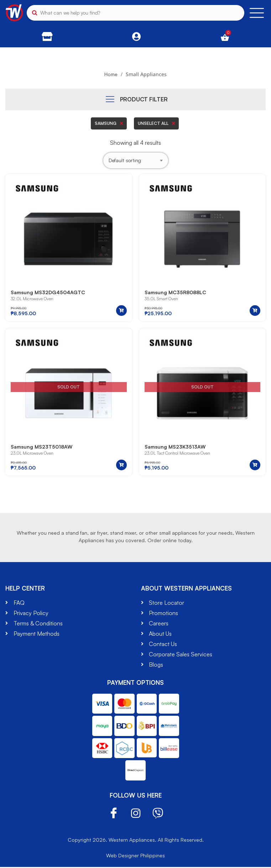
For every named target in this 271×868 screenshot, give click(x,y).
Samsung (109, 123)
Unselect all (156, 123)
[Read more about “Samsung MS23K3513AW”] (255, 466)
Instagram (136, 814)
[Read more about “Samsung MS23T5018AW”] (121, 466)
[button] (121, 311)
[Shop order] (136, 161)
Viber (158, 814)
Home (111, 74)
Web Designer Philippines (135, 856)
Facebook (114, 814)
